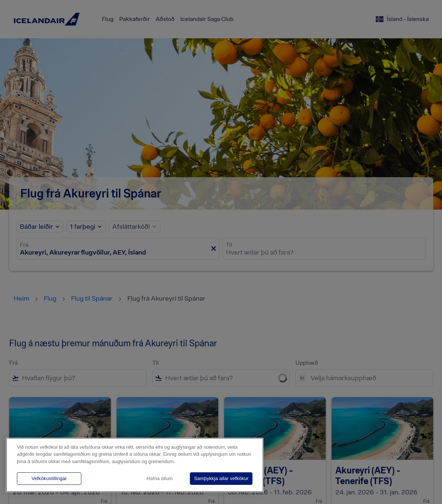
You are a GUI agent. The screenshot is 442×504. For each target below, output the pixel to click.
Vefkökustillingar (49, 478)
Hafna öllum (160, 478)
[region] (135, 465)
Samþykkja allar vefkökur (221, 478)
